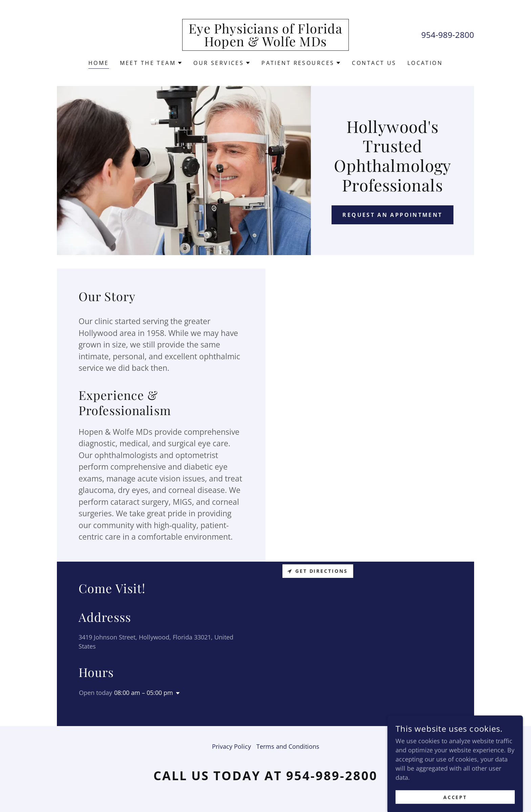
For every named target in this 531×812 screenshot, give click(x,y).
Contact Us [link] (374, 63)
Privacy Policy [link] (231, 746)
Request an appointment (392, 215)
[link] (266, 44)
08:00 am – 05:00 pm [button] (144, 693)
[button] (151, 63)
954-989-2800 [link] (448, 35)
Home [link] (99, 63)
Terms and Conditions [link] (288, 746)
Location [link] (425, 63)
